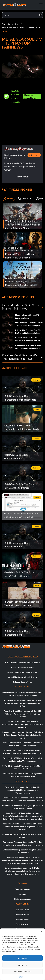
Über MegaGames (22, 889)
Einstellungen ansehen (23, 971)
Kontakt (23, 894)
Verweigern (23, 965)
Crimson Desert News (22, 682)
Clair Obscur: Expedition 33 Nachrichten (22, 663)
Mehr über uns (22, 177)
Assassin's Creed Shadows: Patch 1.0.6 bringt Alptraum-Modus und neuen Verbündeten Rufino (22, 703)
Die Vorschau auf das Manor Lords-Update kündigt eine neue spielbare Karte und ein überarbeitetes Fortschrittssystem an (22, 871)
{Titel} (21, 977)
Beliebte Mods (22, 919)
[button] (41, 931)
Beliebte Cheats (22, 924)
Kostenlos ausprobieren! (30, 96)
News (4, 31)
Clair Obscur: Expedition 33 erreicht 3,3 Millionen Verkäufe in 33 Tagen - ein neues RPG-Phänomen (23, 724)
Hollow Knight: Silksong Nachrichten (22, 672)
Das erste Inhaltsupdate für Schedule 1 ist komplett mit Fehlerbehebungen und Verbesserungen (22, 790)
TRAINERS (24, 198)
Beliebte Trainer (23, 914)
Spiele (17, 24)
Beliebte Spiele (22, 910)
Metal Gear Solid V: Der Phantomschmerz (20, 28)
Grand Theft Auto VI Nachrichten (22, 677)
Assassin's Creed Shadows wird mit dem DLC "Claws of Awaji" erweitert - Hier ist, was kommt (23, 714)
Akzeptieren (22, 958)
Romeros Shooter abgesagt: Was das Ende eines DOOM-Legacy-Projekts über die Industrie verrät (23, 735)
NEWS (8, 198)
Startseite (6, 24)
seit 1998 (33, 155)
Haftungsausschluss (23, 899)
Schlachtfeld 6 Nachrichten (22, 667)
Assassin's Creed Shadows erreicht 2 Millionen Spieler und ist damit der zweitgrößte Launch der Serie (22, 827)
